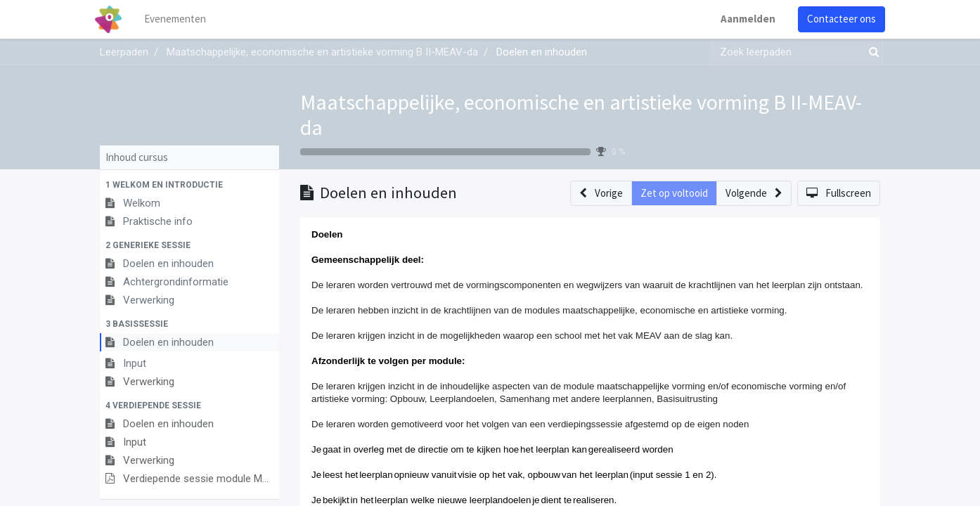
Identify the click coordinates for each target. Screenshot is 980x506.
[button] (189, 185)
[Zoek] (871, 52)
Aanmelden (743, 19)
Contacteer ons (837, 19)
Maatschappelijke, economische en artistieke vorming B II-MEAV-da (581, 115)
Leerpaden (124, 52)
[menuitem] (181, 19)
